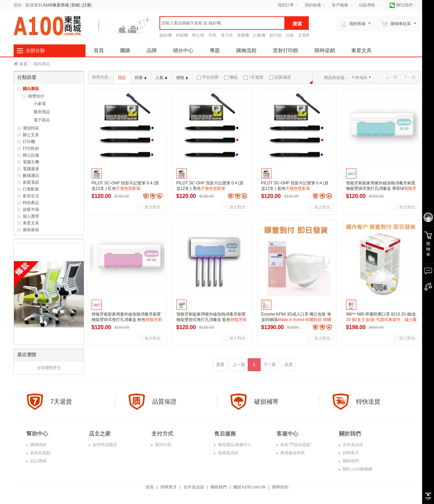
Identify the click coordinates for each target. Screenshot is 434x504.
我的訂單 (286, 5)
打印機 (29, 142)
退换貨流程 (228, 453)
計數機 (259, 35)
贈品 (231, 77)
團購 (125, 50)
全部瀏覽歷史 (49, 368)
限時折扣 (280, 487)
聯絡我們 (350, 461)
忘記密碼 (38, 461)
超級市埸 (31, 209)
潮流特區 (31, 128)
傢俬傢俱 (31, 230)
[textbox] (222, 23)
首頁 (99, 50)
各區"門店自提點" (296, 445)
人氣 (161, 78)
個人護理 (31, 216)
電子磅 (227, 35)
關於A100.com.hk (249, 487)
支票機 (304, 35)
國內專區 (31, 89)
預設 (122, 78)
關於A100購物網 (357, 469)
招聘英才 (350, 453)
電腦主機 (31, 162)
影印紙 (276, 35)
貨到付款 (163, 445)
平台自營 (208, 77)
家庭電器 (31, 182)
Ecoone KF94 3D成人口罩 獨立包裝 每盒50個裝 (296, 320)
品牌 (152, 50)
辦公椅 (198, 35)
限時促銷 (325, 50)
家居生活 (31, 196)
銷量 (141, 78)
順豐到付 (36, 96)
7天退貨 (253, 77)
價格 (182, 78)
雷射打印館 (286, 50)
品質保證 (280, 77)
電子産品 (42, 120)
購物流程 (246, 50)
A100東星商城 (56, 5)
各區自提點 (40, 453)
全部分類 (35, 51)
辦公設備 (31, 155)
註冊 (87, 5)
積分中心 (183, 50)
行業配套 (31, 189)
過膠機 (243, 35)
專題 (215, 50)
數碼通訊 (31, 176)
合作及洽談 (352, 445)
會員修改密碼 (292, 453)
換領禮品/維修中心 (234, 445)
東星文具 (361, 50)
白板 (290, 35)
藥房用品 (42, 112)
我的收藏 (313, 5)
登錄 (75, 5)
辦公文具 (31, 135)
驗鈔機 (166, 35)
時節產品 (31, 203)
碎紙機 (182, 35)
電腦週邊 (31, 169)
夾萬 (212, 35)
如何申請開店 (104, 445)
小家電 (40, 104)
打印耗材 (31, 148)
